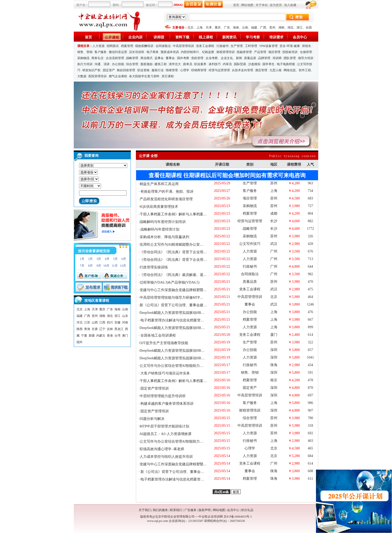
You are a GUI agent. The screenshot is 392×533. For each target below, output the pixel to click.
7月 (82, 266)
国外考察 (183, 58)
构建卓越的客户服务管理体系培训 (167, 404)
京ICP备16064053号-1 (238, 517)
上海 (200, 28)
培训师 (277, 58)
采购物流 (84, 58)
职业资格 (143, 70)
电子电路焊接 (286, 64)
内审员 (227, 64)
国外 (80, 342)
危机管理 (197, 58)
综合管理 (132, 64)
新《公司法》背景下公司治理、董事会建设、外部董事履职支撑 (190, 472)
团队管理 (290, 58)
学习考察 (253, 37)
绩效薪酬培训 (144, 46)
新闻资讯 (229, 37)
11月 (115, 266)
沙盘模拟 (254, 64)
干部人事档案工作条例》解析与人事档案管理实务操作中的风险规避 (193, 214)
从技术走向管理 (242, 70)
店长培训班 (137, 52)
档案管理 (127, 46)
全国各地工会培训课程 (158, 335)
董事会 (170, 58)
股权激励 (146, 64)
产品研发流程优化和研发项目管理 (166, 199)
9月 (99, 266)
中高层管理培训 (183, 46)
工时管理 (251, 46)
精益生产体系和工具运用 (159, 184)
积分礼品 (247, 510)
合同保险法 (163, 46)
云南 (245, 28)
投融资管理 (244, 52)
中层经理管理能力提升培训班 (163, 396)
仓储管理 (306, 52)
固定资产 (109, 70)
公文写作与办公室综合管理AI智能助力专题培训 (177, 366)
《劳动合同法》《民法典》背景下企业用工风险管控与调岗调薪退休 (193, 252)
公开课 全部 (148, 156)
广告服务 (190, 510)
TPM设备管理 (268, 46)
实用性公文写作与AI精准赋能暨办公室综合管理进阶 (180, 245)
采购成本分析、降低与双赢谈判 (164, 237)
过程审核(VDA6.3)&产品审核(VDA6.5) (170, 282)
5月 (115, 259)
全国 (309, 28)
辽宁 (102, 329)
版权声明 (205, 510)
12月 (123, 266)
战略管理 (132, 58)
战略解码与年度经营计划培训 (163, 222)
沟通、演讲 (102, 64)
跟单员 (188, 64)
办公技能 (118, 64)
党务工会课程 (205, 46)
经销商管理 (199, 70)
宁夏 (84, 336)
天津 (209, 28)
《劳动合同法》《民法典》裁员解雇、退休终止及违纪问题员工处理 (193, 275)
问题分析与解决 (152, 419)
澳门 (125, 336)
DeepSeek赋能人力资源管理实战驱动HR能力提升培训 (181, 328)
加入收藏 (290, 5)
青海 (87, 329)
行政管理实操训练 (154, 267)
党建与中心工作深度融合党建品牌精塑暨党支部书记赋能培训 (187, 290)
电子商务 (153, 52)
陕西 (80, 329)
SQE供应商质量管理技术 (159, 207)
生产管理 (237, 46)
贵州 (272, 28)
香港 (110, 336)
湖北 (290, 28)
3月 (99, 259)
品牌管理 (264, 58)
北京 (190, 28)
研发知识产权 (91, 70)
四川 (110, 322)
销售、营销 (85, 52)
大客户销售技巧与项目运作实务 (165, 373)
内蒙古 (101, 336)
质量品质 (250, 58)
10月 (106, 266)
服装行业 (158, 70)
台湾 (117, 336)
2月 (90, 259)
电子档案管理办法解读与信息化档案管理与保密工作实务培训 (188, 320)
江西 (102, 322)
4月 (107, 259)
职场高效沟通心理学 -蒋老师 (162, 449)
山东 (125, 316)
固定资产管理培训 (154, 388)
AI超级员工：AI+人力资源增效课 (166, 434)
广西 (263, 28)
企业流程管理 (115, 58)
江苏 (87, 322)
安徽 (117, 322)
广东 (227, 28)
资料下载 (182, 37)
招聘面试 (113, 46)
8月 (90, 266)
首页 (236, 5)
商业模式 (146, 58)
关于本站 (262, 5)
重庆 (218, 28)
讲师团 (159, 37)
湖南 (281, 28)
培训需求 (276, 37)
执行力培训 (85, 64)
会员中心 (300, 37)
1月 (82, 259)
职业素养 (200, 64)
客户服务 (101, 52)
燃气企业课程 (118, 76)
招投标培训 (290, 52)
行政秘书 (223, 46)
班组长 (307, 46)
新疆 (92, 336)
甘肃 (95, 329)
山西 (95, 322)
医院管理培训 (97, 76)
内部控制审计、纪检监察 (198, 52)
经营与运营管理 (219, 70)
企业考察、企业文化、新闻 (224, 58)
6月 (124, 259)
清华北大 (175, 64)
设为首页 (276, 5)
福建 (254, 28)
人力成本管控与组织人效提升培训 (166, 457)
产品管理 (260, 52)
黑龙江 (119, 329)
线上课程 (206, 37)
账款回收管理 (126, 70)
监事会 (159, 58)
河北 (80, 322)
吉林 (110, 329)
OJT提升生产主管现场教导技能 (164, 343)
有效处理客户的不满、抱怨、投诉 (167, 192)
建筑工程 (161, 64)
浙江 (300, 28)
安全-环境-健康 (290, 46)
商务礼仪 (97, 58)
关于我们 (145, 510)
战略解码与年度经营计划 (160, 229)
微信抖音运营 (118, 52)
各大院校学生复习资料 (144, 76)
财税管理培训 (226, 52)
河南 (125, 322)
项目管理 (274, 52)
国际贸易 (240, 64)
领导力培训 (306, 58)
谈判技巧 (215, 64)
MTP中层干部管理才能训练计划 (165, 426)
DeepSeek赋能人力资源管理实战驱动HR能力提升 (178, 313)
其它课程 (168, 76)
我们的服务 (160, 510)
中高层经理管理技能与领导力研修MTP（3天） (176, 298)
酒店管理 (261, 70)
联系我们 (176, 510)
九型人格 (276, 70)
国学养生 (268, 64)
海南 (236, 28)
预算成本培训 (170, 52)
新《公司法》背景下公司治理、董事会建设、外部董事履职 (186, 305)
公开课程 (112, 37)
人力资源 (99, 46)
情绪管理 (172, 70)
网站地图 (247, 5)
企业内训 (135, 37)
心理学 (185, 70)
